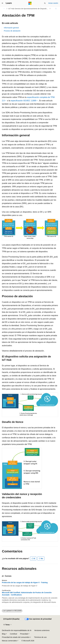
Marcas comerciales (9, 641)
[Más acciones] (56, 9)
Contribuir (14, 634)
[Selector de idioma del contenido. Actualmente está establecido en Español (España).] (11, 619)
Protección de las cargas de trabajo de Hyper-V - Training (25, 583)
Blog (4, 634)
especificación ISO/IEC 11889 (23, 101)
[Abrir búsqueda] (45, 3)
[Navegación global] (2, 3)
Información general (11, 28)
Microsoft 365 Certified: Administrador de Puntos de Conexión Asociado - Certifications (27, 594)
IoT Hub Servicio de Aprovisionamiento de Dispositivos (29, 9)
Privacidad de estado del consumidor (16, 637)
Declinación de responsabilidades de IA (17, 630)
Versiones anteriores (42, 630)
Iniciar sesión (53, 3)
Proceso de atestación (12, 31)
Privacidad (24, 634)
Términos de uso (40, 637)
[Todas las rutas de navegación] (4, 9)
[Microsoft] (30, 3)
